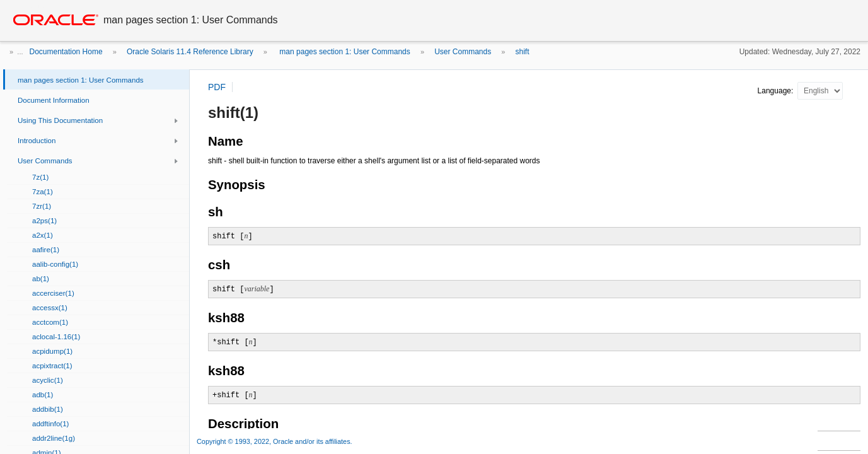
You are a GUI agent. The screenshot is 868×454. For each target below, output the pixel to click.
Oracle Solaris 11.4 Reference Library (190, 52)
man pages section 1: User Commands (344, 52)
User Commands (463, 52)
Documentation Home (66, 52)
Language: (777, 91)
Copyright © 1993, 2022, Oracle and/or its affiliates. (275, 441)
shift (523, 52)
